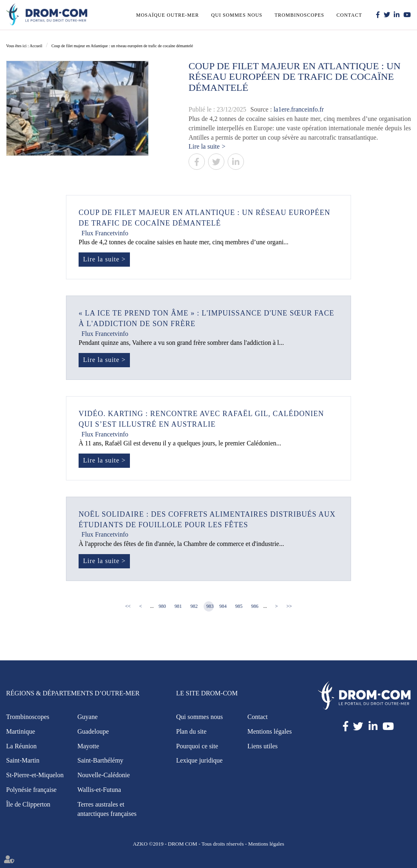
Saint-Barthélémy (100, 760)
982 (194, 606)
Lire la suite (204, 146)
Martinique (21, 731)
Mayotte (88, 746)
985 (239, 606)
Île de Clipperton (28, 804)
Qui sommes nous (237, 15)
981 (178, 606)
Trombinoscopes (299, 15)
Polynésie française (31, 790)
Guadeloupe (93, 731)
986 (255, 606)
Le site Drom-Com (207, 693)
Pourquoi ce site (197, 746)
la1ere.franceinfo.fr (299, 109)
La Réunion (21, 746)
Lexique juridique (200, 760)
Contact (349, 15)
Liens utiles (263, 746)
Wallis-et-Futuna (99, 790)
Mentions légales (270, 731)
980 (162, 606)
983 (210, 606)
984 (223, 606)
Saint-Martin (23, 760)
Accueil (36, 46)
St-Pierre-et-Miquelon (35, 775)
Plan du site (192, 731)
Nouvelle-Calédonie (104, 775)
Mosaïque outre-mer (167, 15)
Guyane (88, 717)
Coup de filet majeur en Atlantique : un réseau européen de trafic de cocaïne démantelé (122, 46)
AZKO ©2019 (148, 844)
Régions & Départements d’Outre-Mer (73, 693)
